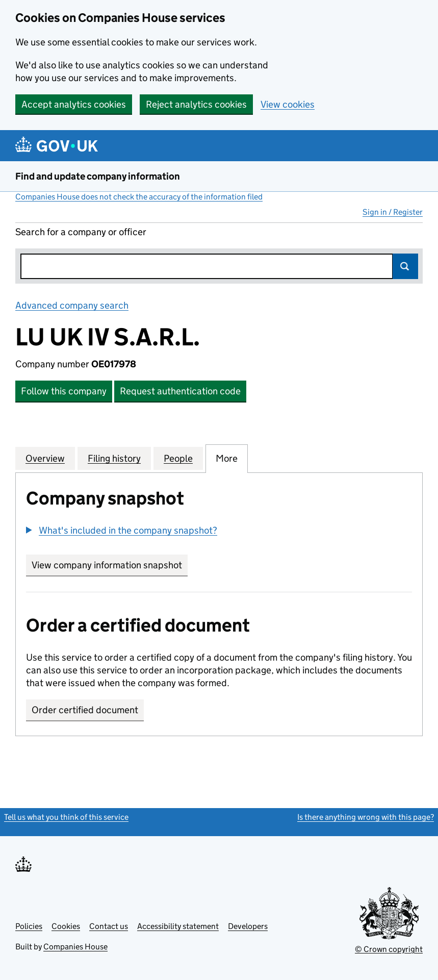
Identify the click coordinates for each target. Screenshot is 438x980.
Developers (248, 926)
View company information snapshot (110, 565)
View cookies (288, 104)
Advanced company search (72, 305)
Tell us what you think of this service (66, 817)
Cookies (66, 926)
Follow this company (64, 391)
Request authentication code (180, 391)
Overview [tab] (45, 458)
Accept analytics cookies (74, 104)
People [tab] (178, 458)
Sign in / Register (393, 212)
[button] (122, 530)
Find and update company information (98, 176)
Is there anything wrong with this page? (366, 817)
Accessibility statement (178, 926)
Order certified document (85, 710)
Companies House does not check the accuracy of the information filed (139, 197)
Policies (29, 926)
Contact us (109, 926)
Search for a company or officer (81, 232)
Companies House (75, 947)
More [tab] (227, 458)
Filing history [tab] (114, 458)
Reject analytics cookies (196, 104)
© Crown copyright (389, 949)
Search (405, 266)
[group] (219, 532)
